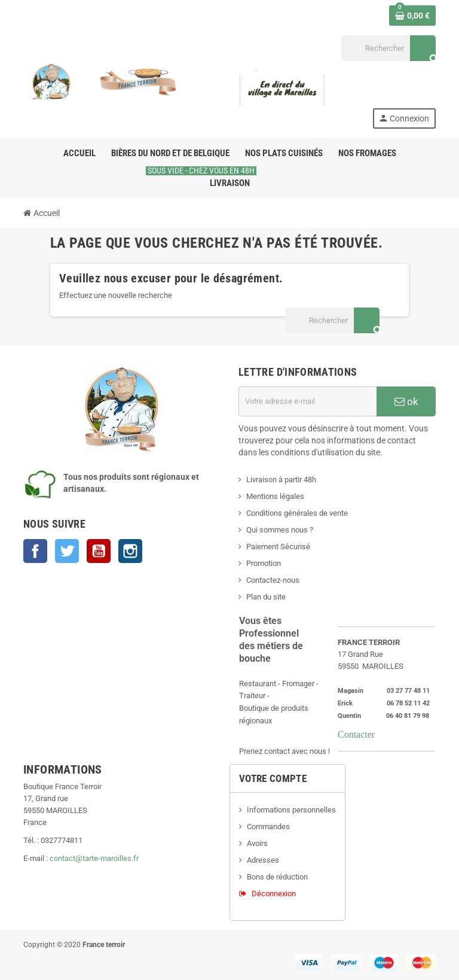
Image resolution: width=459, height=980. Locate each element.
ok (406, 401)
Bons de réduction (277, 877)
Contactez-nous (273, 580)
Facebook (35, 551)
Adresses (263, 860)
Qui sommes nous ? (280, 530)
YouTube (99, 551)
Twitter (67, 551)
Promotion (264, 563)
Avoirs (257, 843)
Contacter (356, 734)
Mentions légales (275, 496)
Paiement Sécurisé (278, 547)
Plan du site (266, 597)
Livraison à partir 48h (281, 480)
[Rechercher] (388, 48)
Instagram (130, 551)
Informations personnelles (291, 810)
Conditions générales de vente (297, 513)
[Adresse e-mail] (307, 401)
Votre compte (273, 778)
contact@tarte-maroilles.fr (94, 858)
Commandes (268, 827)
